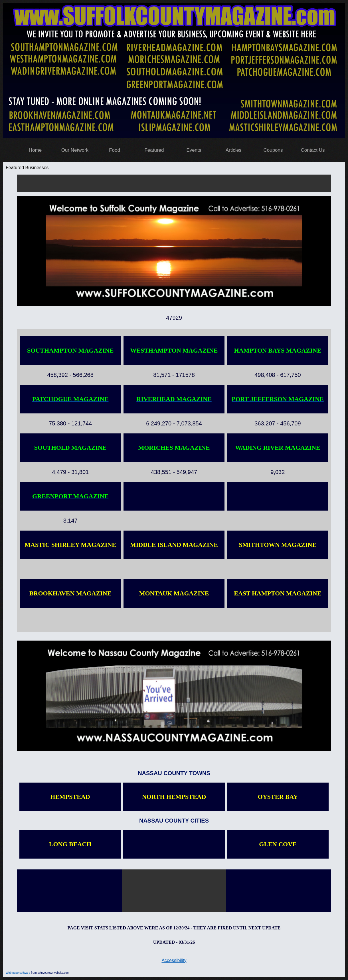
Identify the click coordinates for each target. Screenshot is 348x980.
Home (35, 150)
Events (194, 150)
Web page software (18, 973)
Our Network (75, 150)
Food (115, 150)
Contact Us (313, 150)
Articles (234, 150)
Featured (154, 150)
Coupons (273, 150)
